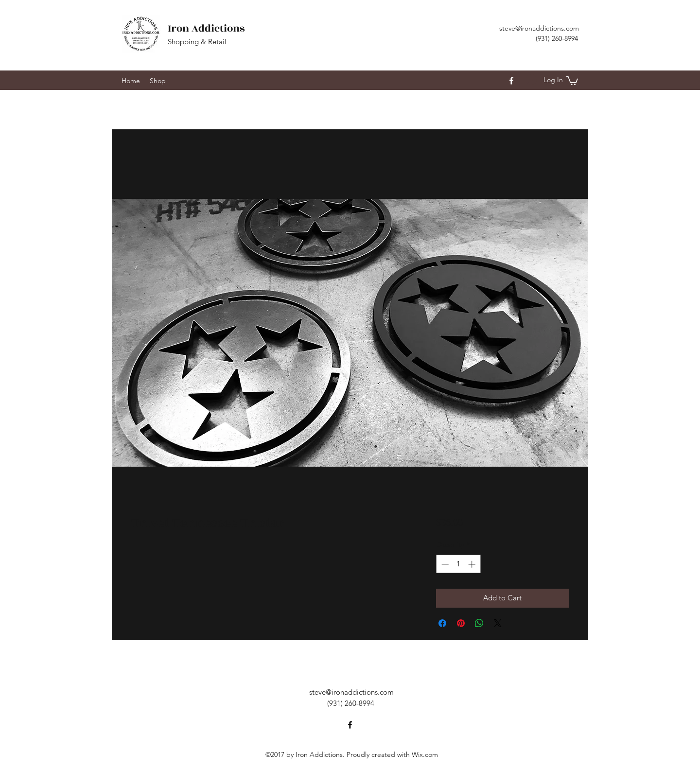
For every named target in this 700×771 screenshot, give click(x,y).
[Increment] (473, 564)
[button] (572, 80)
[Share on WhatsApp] (479, 623)
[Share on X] (498, 623)
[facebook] (511, 81)
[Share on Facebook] (442, 623)
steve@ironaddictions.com (539, 28)
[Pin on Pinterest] (461, 623)
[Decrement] (444, 564)
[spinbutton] (458, 564)
